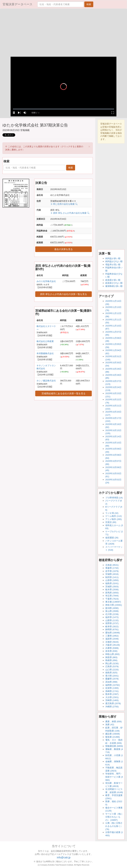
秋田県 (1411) (112, 577)
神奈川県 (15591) (114, 605)
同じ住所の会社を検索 (64, 204)
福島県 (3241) (112, 583)
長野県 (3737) (112, 623)
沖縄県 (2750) (112, 707)
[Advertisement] (63, 33)
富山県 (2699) (112, 611)
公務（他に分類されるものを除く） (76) (114, 826)
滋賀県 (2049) (112, 639)
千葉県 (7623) (112, 599)
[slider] (63, 109)
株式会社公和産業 (45, 341)
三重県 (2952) (112, 636)
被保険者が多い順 (114, 286)
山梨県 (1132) (112, 620)
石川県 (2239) (112, 614)
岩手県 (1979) (112, 571)
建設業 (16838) (113, 734)
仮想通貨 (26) (112, 538)
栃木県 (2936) (112, 590)
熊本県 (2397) (112, 694)
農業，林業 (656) (114, 722)
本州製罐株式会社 (45, 353)
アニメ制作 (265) (114, 519)
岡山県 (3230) (112, 663)
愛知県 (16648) (113, 633)
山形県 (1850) (112, 580)
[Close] (89, 146)
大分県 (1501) (112, 697)
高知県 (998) (111, 682)
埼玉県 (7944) (112, 596)
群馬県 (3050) (112, 593)
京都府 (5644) (112, 642)
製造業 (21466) (113, 737)
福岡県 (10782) (113, 685)
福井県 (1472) (112, 617)
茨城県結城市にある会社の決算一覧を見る (63, 393)
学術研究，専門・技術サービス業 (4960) (114, 777)
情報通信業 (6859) (114, 746)
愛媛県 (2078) (112, 679)
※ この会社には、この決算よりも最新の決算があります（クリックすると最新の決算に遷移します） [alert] (48, 148)
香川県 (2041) (112, 676)
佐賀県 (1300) (112, 688)
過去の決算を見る (63, 249)
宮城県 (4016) (112, 574)
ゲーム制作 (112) (114, 516)
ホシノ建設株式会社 (46, 381)
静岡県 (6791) (112, 629)
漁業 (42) (110, 724)
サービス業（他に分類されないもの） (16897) (114, 817)
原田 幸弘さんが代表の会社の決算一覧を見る (63, 294)
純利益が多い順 (113, 258)
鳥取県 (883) (111, 657)
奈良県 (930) (111, 651)
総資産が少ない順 (114, 283)
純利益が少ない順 (114, 261)
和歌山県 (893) (112, 654)
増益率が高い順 (113, 265)
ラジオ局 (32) (112, 513)
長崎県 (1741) (112, 691)
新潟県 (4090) (112, 608)
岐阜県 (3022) (112, 627)
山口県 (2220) (112, 670)
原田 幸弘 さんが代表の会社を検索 (70, 213)
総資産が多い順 (113, 280)
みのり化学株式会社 (46, 281)
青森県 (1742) (112, 568)
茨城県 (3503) (112, 587)
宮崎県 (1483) (112, 700)
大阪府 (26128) (113, 645)
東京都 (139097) (113, 602)
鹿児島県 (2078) (113, 703)
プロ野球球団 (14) (114, 498)
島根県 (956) (111, 660)
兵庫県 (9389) (112, 648)
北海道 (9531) (112, 565)
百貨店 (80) (111, 522)
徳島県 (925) (111, 673)
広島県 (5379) (112, 666)
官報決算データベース (18, 4)
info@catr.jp (64, 857)
